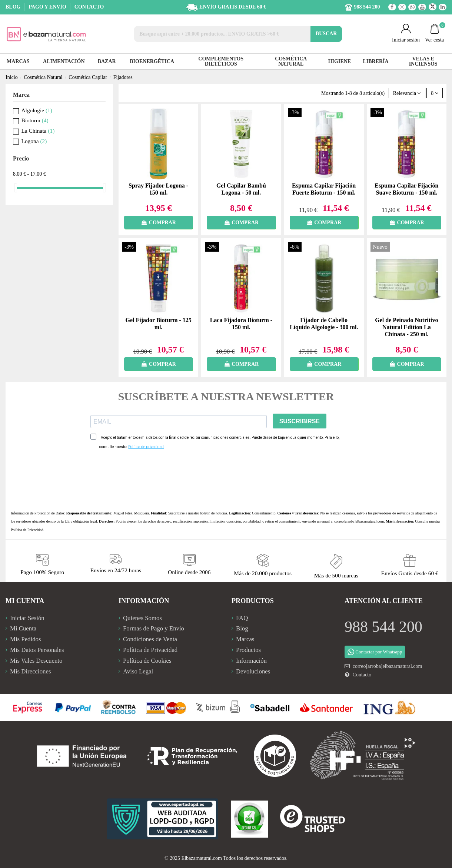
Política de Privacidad (27, 530)
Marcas (245, 639)
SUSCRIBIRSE (300, 421)
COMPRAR (158, 223)
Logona (34, 141)
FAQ (242, 618)
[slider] (16, 188)
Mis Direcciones (30, 671)
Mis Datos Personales (37, 650)
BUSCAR (326, 34)
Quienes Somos (142, 618)
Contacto (362, 675)
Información (251, 661)
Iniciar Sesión (27, 618)
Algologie (37, 110)
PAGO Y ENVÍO (48, 7)
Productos (248, 650)
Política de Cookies (147, 661)
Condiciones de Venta (150, 639)
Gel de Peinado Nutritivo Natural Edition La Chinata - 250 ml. (406, 327)
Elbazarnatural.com (202, 858)
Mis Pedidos (25, 639)
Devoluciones (253, 671)
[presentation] (147, 480)
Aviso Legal (138, 671)
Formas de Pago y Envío (154, 628)
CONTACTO (89, 7)
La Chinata (38, 131)
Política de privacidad (146, 447)
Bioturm (35, 120)
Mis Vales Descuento (36, 661)
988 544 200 (383, 627)
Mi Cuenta (23, 628)
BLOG (14, 7)
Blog (242, 628)
